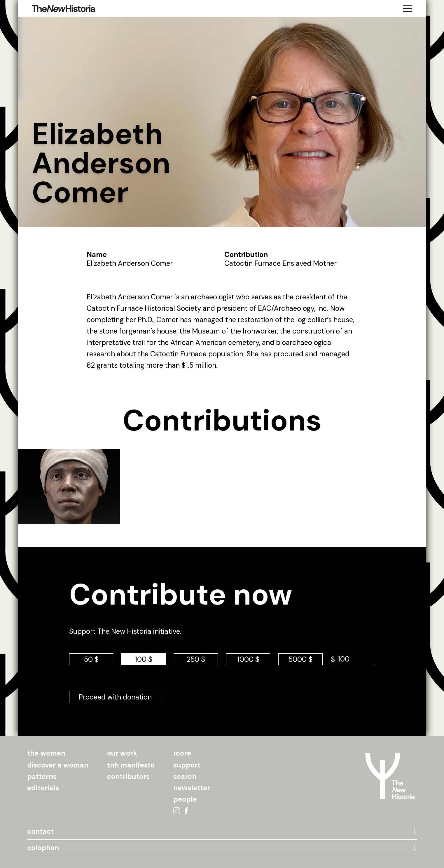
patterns (42, 776)
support (187, 765)
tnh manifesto (131, 765)
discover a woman (58, 765)
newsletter (192, 788)
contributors (128, 776)
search (185, 776)
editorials (43, 788)
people (185, 799)
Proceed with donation (115, 697)
